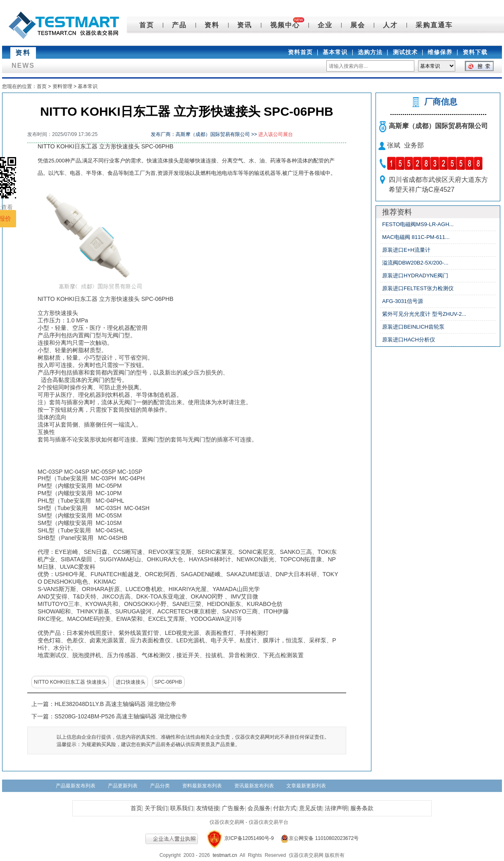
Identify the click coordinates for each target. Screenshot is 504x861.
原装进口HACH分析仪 (409, 340)
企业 (325, 25)
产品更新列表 (123, 786)
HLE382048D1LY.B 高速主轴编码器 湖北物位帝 (115, 704)
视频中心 (285, 25)
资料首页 (300, 52)
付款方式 (285, 808)
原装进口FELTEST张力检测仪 (418, 288)
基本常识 (335, 52)
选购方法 (370, 52)
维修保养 (440, 52)
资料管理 (62, 86)
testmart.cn (225, 855)
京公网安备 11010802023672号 (317, 838)
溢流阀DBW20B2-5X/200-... (415, 263)
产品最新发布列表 (76, 786)
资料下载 (475, 52)
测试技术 (405, 52)
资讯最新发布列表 (254, 786)
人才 (390, 25)
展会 (358, 25)
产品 (179, 25)
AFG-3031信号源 (403, 301)
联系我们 (182, 808)
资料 (212, 25)
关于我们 (156, 808)
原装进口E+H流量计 (406, 250)
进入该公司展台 (276, 134)
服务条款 (362, 808)
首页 (147, 25)
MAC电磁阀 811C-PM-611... (416, 237)
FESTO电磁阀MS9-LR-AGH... (418, 224)
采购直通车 (434, 25)
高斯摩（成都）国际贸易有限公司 (438, 126)
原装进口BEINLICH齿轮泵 (413, 327)
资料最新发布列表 (202, 786)
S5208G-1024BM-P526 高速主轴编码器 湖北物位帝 (121, 716)
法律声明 (336, 808)
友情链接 (208, 808)
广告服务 (233, 808)
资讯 (245, 25)
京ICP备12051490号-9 (249, 838)
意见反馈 (311, 808)
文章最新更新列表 (306, 786)
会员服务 (259, 808)
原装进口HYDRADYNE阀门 (415, 275)
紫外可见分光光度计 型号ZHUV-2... (424, 314)
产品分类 (160, 786)
